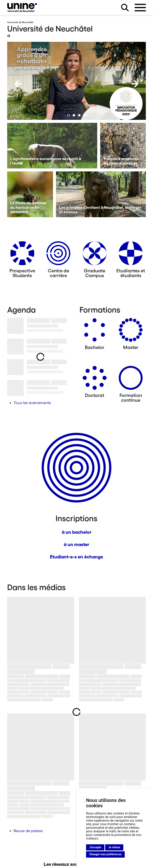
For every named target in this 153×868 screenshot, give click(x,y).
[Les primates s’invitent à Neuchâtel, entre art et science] (101, 194)
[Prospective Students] (22, 255)
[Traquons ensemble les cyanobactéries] (123, 146)
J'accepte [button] (95, 847)
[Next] (135, 84)
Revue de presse (28, 831)
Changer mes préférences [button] (105, 854)
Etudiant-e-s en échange (76, 557)
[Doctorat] (95, 379)
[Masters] (131, 331)
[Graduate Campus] (95, 255)
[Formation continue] (131, 379)
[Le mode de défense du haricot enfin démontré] (30, 194)
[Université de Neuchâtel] (22, 7)
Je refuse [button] (114, 847)
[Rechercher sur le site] (125, 8)
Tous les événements (32, 403)
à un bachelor (77, 532)
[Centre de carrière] (58, 255)
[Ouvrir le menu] (140, 8)
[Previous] (18, 84)
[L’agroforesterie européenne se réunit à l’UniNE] (52, 146)
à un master (76, 544)
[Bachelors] (95, 331)
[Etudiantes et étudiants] (131, 255)
